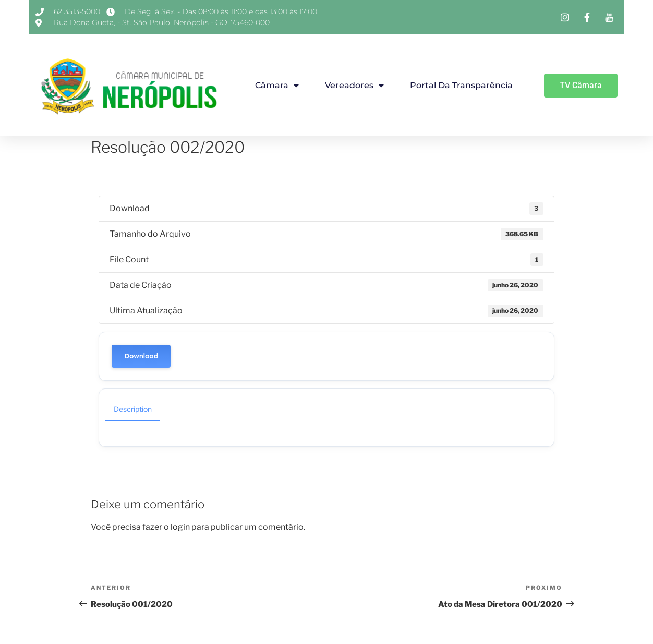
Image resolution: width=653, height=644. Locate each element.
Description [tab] (133, 409)
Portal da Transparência (461, 85)
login (180, 527)
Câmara (277, 86)
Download (141, 356)
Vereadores (354, 86)
